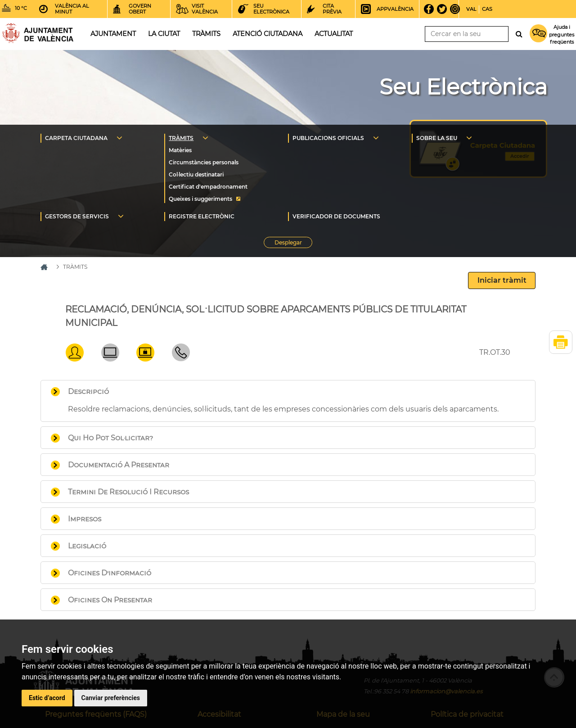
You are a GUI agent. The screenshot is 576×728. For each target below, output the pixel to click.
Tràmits (206, 34)
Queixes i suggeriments (200, 199)
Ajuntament (113, 34)
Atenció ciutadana (268, 34)
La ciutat (164, 34)
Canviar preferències (111, 698)
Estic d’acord (47, 698)
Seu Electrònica (463, 87)
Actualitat (334, 34)
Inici (38, 33)
